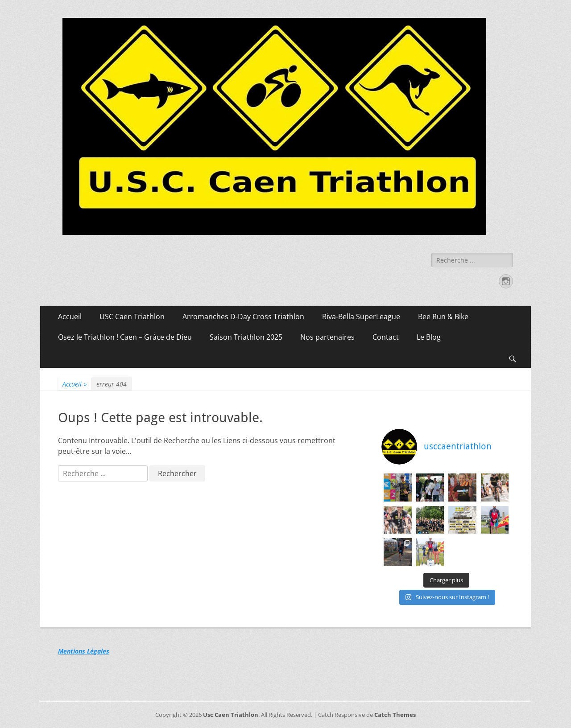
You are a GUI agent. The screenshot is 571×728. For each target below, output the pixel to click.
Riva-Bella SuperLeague (361, 317)
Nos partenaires (327, 337)
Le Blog (429, 337)
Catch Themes (395, 715)
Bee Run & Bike (443, 317)
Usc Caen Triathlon (231, 715)
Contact (386, 337)
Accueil (70, 317)
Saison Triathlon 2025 (246, 337)
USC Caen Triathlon (132, 317)
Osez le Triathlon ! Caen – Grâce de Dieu (125, 337)
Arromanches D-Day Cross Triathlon (243, 317)
